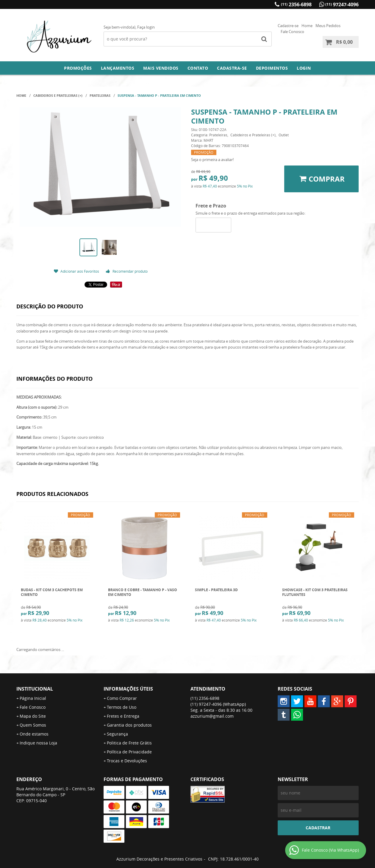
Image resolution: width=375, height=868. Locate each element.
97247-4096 (342, 4)
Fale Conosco (292, 32)
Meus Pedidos (328, 26)
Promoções (78, 68)
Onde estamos (34, 734)
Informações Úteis (128, 689)
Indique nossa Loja (38, 743)
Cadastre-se (288, 26)
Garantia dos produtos (129, 725)
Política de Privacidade (129, 752)
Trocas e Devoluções (127, 761)
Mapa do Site (33, 716)
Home (307, 26)
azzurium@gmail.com (212, 716)
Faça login (146, 27)
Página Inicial (33, 698)
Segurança (117, 734)
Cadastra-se (232, 68)
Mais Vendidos (161, 68)
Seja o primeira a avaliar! (212, 160)
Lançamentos (118, 68)
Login (304, 68)
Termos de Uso (122, 707)
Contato (198, 68)
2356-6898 (296, 4)
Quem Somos (33, 725)
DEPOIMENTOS (272, 68)
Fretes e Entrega (123, 716)
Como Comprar (122, 698)
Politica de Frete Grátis (129, 743)
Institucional (35, 689)
